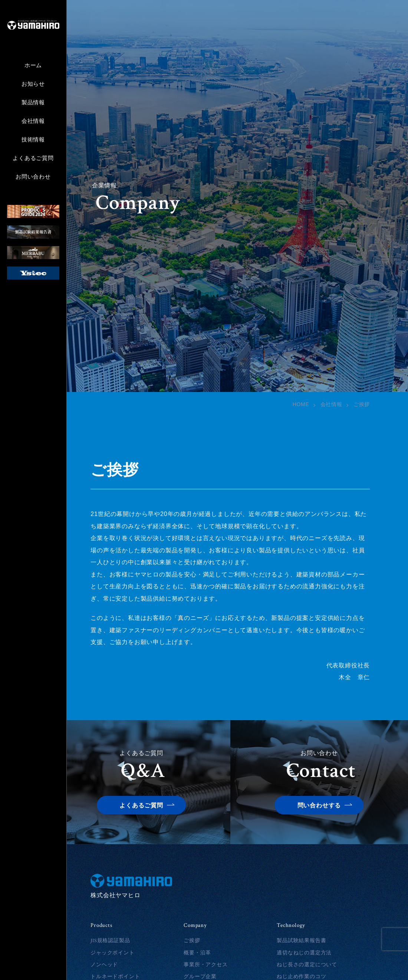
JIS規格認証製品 (110, 941)
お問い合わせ (33, 177)
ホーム (33, 66)
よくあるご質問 (33, 158)
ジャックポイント (112, 953)
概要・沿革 (197, 953)
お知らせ (33, 84)
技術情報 (33, 140)
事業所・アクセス (205, 965)
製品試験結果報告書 (301, 941)
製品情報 (33, 103)
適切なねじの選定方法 (304, 953)
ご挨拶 (192, 941)
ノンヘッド (104, 965)
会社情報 (33, 121)
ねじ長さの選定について (307, 965)
